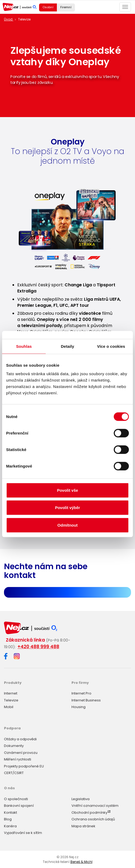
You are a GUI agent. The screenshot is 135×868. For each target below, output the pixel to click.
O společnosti (16, 799)
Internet (11, 693)
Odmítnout (67, 525)
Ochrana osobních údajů (93, 819)
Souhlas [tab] (24, 346)
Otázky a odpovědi (20, 739)
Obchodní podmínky (89, 813)
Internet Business (86, 700)
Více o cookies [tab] (111, 346)
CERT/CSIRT (14, 773)
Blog (8, 819)
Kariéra (10, 826)
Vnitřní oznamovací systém (95, 806)
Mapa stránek (83, 826)
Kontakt (10, 813)
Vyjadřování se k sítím (23, 833)
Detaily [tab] (67, 346)
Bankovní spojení (19, 806)
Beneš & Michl (81, 862)
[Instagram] (17, 657)
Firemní (66, 7)
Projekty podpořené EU (24, 766)
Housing (79, 707)
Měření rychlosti (18, 759)
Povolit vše (67, 490)
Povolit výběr (67, 508)
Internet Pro (81, 693)
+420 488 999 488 (38, 647)
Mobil (9, 707)
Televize (11, 700)
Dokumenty (14, 746)
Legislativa (81, 799)
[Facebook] (6, 657)
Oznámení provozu (21, 753)
